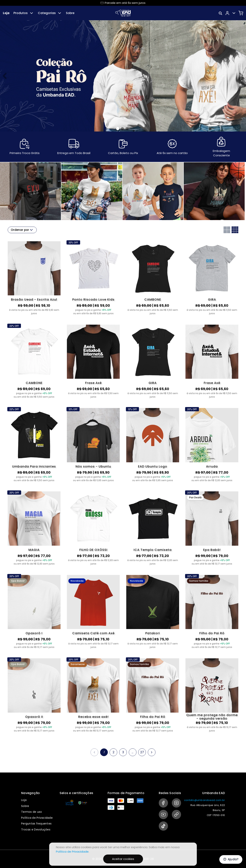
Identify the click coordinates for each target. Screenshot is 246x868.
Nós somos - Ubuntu (93, 466)
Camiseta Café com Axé (93, 633)
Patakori (153, 633)
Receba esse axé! (93, 717)
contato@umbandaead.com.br (204, 800)
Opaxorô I (34, 633)
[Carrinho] (241, 13)
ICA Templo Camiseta (153, 550)
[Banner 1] (122, 129)
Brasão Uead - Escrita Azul (34, 300)
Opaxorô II (34, 717)
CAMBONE (153, 300)
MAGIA (34, 550)
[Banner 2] (127, 129)
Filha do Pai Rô (153, 717)
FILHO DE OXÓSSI (93, 550)
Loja (6, 13)
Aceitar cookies (123, 859)
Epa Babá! (212, 550)
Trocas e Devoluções (36, 829)
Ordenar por (22, 230)
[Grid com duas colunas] (227, 230)
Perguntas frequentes (36, 824)
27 (142, 752)
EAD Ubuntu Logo (153, 466)
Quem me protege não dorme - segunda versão (212, 717)
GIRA (212, 300)
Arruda (212, 466)
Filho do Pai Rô (212, 633)
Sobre (70, 13)
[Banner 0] (118, 129)
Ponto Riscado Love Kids (93, 300)
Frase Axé (93, 383)
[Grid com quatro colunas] (235, 230)
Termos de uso (32, 812)
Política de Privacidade (37, 818)
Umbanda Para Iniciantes (34, 466)
